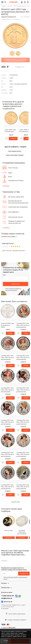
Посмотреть (9, 538)
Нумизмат (14, 2)
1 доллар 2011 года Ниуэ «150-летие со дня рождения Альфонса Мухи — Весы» (23, 390)
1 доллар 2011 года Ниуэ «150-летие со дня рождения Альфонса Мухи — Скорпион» (7, 454)
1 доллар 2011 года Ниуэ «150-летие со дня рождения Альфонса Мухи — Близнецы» (23, 422)
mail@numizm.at (7, 598)
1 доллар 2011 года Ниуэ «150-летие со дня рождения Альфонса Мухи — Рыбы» (23, 454)
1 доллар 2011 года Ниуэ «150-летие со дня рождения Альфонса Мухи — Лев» (7, 358)
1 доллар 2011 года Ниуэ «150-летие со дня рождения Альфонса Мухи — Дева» (23, 358)
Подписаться (15, 284)
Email (4, 275)
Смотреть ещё (15, 502)
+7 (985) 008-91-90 (8, 596)
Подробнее (6, 186)
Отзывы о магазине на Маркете (16, 620)
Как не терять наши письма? (16, 614)
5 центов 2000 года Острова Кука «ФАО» (7, 325)
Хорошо (6, 641)
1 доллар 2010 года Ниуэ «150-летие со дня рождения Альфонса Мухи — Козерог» (23, 487)
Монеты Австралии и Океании (15, 155)
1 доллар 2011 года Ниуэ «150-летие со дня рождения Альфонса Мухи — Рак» (7, 390)
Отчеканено (8, 628)
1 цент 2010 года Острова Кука (10, 131)
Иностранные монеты (15, 151)
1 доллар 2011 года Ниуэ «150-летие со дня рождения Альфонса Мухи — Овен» (23, 325)
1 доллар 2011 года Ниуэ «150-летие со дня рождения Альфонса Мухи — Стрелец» (7, 487)
